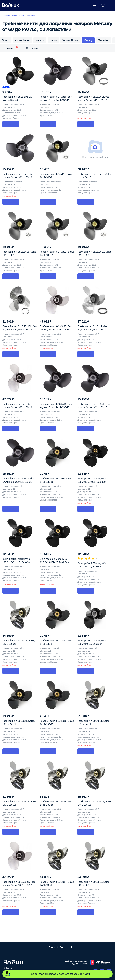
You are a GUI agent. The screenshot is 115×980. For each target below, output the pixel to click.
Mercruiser (104, 40)
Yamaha (40, 40)
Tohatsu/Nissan (70, 40)
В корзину (11, 124)
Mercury (88, 40)
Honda (53, 40)
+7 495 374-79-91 (59, 947)
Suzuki (6, 40)
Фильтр (11, 48)
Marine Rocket (22, 40)
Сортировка (33, 48)
